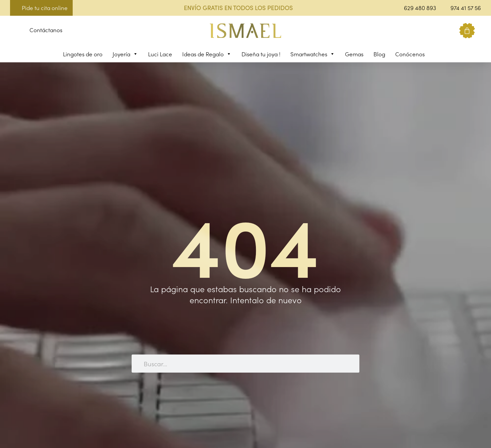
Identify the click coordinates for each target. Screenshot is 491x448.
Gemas (354, 54)
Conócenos (410, 54)
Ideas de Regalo (207, 54)
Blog (379, 54)
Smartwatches (313, 54)
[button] (15, 31)
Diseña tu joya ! (261, 54)
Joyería (125, 54)
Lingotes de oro (83, 54)
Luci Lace (160, 54)
